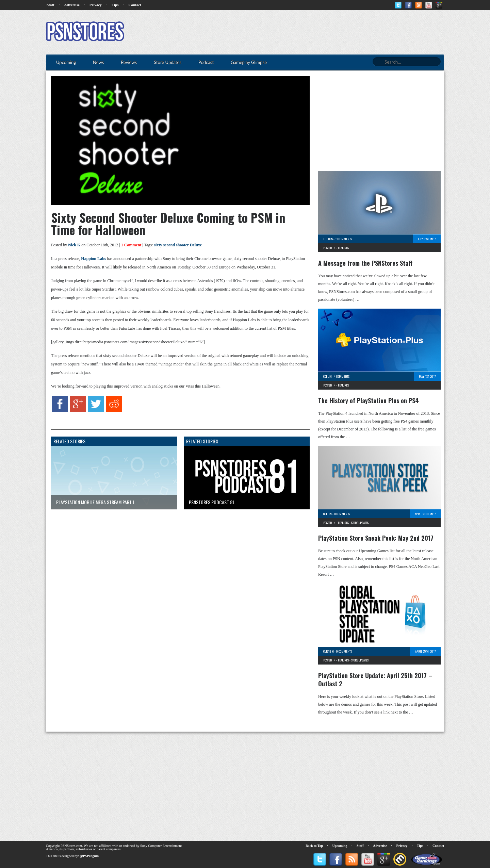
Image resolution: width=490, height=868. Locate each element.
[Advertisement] (320, 32)
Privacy (96, 5)
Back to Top (314, 846)
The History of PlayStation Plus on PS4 (369, 400)
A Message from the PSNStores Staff (365, 263)
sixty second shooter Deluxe (178, 245)
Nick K (74, 245)
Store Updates (360, 523)
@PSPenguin (89, 856)
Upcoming (340, 846)
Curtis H (329, 651)
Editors (328, 239)
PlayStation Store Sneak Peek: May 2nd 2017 (376, 538)
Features (343, 248)
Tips (115, 5)
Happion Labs (93, 259)
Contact (135, 5)
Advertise (72, 5)
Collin (328, 376)
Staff (51, 5)
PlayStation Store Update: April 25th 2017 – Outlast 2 (375, 679)
